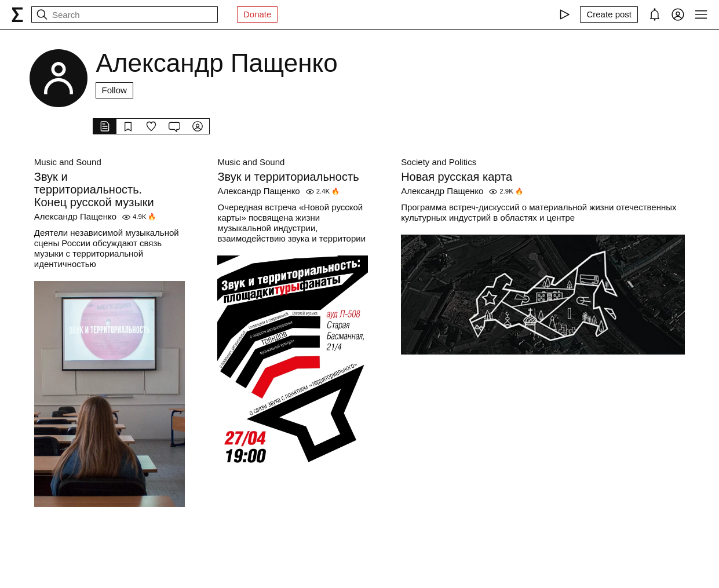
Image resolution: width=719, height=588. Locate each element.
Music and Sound (68, 162)
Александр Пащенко (75, 216)
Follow (114, 90)
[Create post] (609, 14)
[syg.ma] (17, 14)
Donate (257, 14)
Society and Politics (439, 162)
